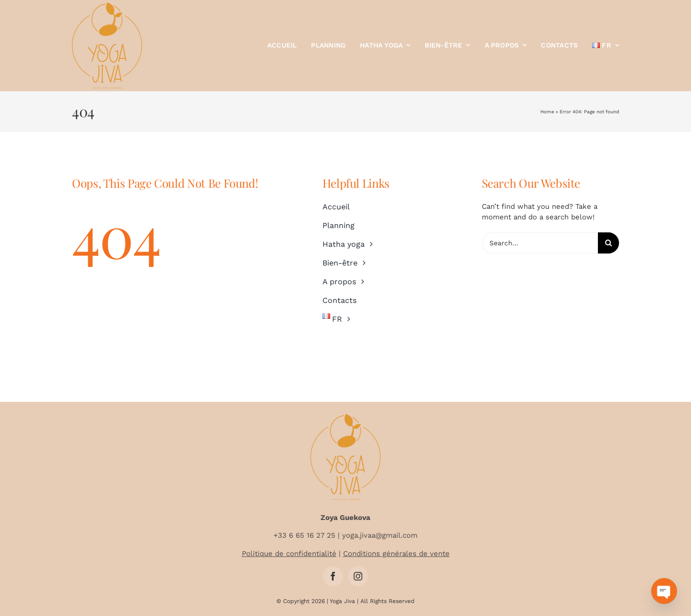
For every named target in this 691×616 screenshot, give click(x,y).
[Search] (608, 243)
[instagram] (358, 576)
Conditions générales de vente (396, 554)
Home (547, 112)
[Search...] (540, 243)
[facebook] (333, 576)
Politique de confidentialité (289, 554)
